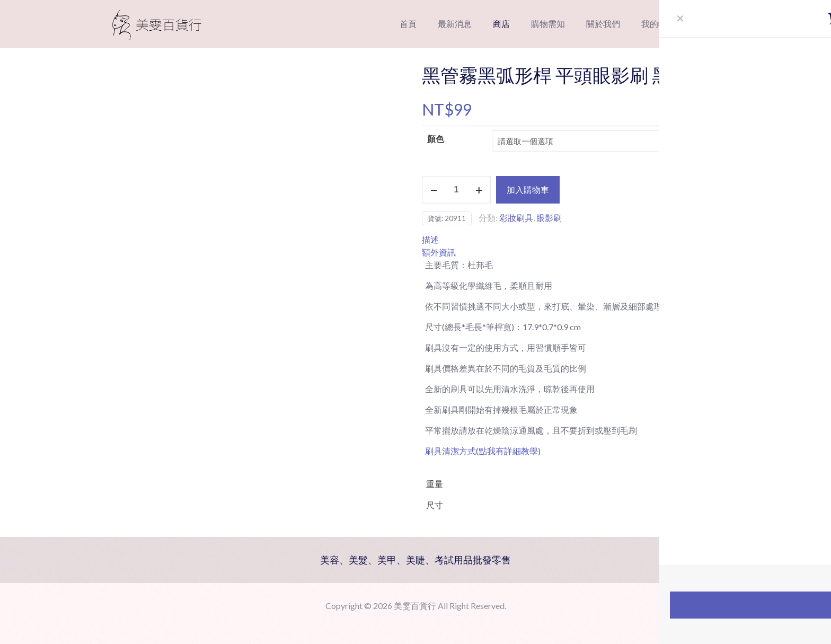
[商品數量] (456, 190)
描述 (430, 239)
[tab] (577, 240)
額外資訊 (439, 252)
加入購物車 (528, 189)
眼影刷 (549, 218)
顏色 (436, 139)
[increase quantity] (479, 190)
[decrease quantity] (434, 190)
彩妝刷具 (516, 218)
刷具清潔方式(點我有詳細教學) (483, 451)
